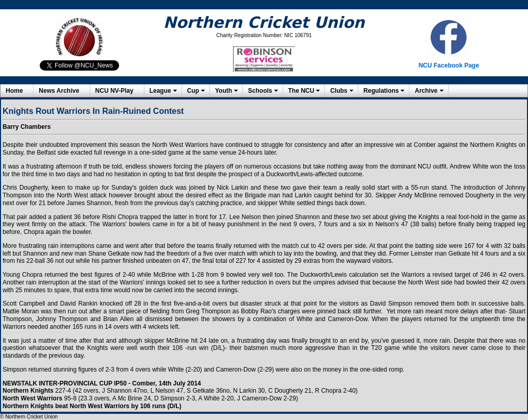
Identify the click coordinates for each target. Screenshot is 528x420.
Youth (224, 91)
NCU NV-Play (114, 91)
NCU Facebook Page (449, 65)
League (160, 91)
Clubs (339, 91)
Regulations (381, 91)
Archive (426, 91)
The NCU (301, 91)
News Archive (59, 91)
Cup (193, 91)
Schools (260, 91)
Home (14, 91)
